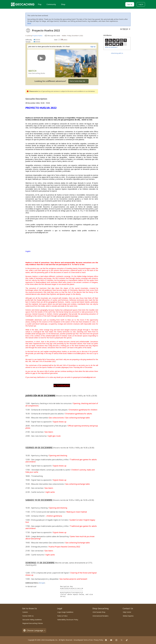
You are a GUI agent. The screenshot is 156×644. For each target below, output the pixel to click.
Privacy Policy (98, 640)
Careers (25, 612)
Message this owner (54, 36)
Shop (63, 4)
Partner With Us (28, 616)
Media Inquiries (128, 616)
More (29, 23)
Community (51, 4)
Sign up (130, 4)
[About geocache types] (28, 30)
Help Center (127, 612)
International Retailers (101, 616)
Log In (141, 4)
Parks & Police (62, 616)
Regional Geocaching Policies (33, 623)
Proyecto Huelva (37, 36)
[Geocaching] (23, 4)
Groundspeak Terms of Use (83, 640)
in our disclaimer (89, 91)
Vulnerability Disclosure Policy (68, 620)
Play (40, 4)
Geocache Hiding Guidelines (32, 620)
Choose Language (34, 630)
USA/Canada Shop (99, 612)
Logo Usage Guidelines (65, 612)
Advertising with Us (117, 53)
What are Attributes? (111, 47)
